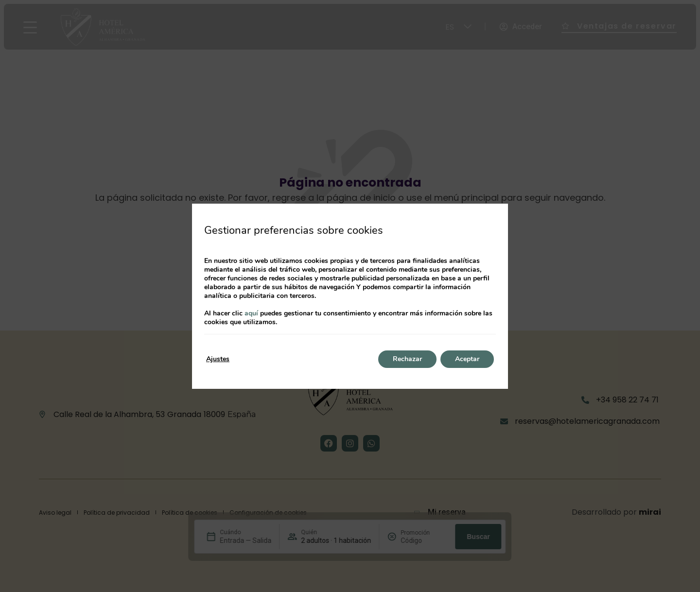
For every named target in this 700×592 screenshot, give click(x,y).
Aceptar (467, 359)
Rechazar (407, 359)
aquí (251, 313)
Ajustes (218, 359)
